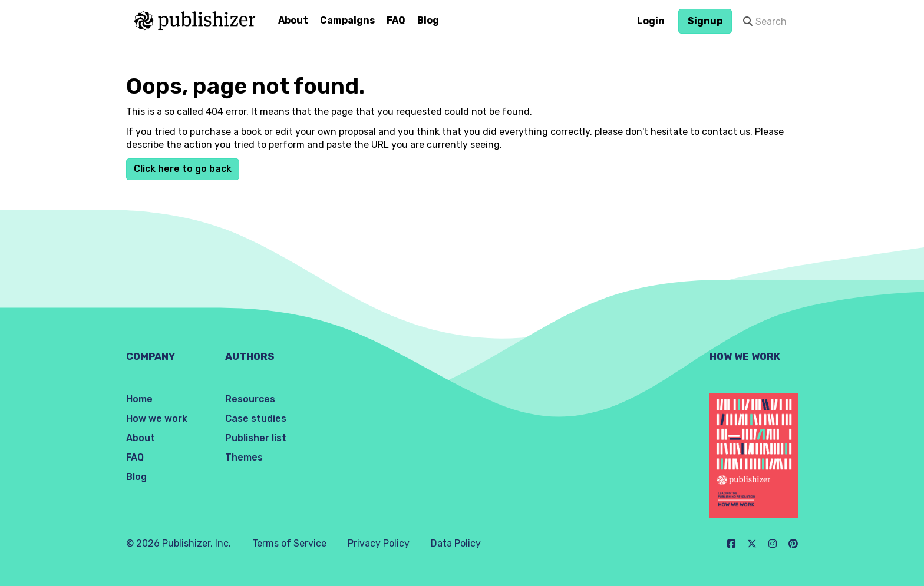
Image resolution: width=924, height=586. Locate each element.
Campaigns (347, 20)
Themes (244, 457)
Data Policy (456, 543)
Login (651, 21)
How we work (157, 418)
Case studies (256, 418)
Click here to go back (183, 169)
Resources (250, 399)
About (293, 20)
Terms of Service (289, 543)
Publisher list (256, 438)
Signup (705, 21)
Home (139, 399)
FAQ (396, 20)
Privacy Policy (379, 543)
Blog (428, 20)
